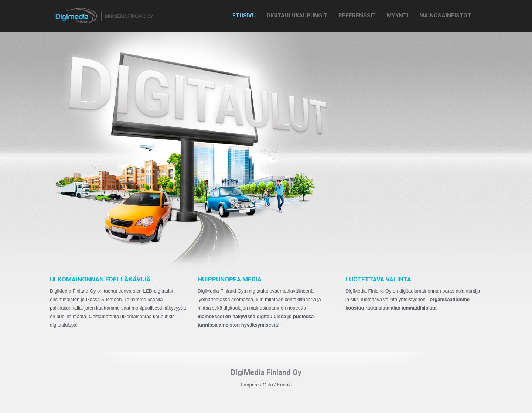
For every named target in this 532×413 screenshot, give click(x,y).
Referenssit (357, 16)
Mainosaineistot (445, 16)
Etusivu (244, 16)
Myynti (398, 16)
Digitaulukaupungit (297, 16)
